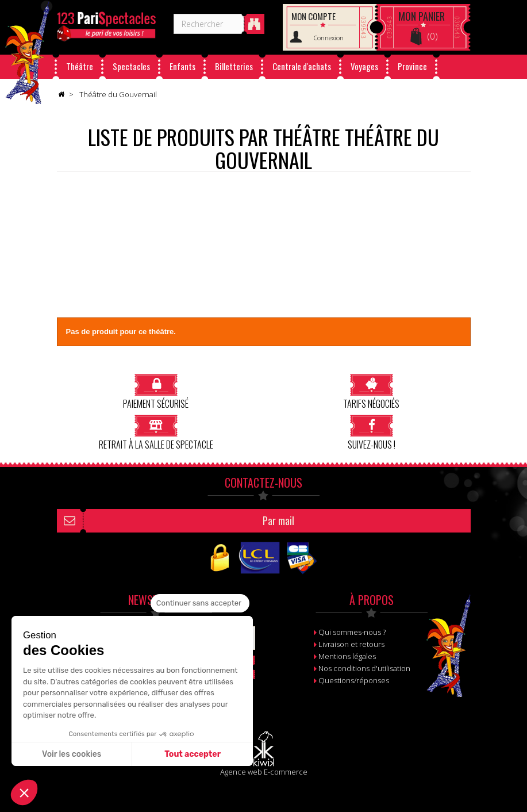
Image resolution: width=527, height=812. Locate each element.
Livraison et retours (351, 644)
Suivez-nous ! (372, 432)
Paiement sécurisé (156, 391)
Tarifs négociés (371, 391)
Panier (422, 16)
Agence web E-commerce (264, 772)
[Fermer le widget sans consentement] (200, 603)
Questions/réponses (354, 680)
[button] (24, 792)
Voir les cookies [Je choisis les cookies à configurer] (72, 754)
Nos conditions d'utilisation (364, 668)
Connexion (329, 38)
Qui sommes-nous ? (352, 632)
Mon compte (313, 16)
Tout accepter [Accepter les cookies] (193, 754)
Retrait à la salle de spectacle (156, 432)
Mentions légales (347, 656)
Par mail (278, 520)
